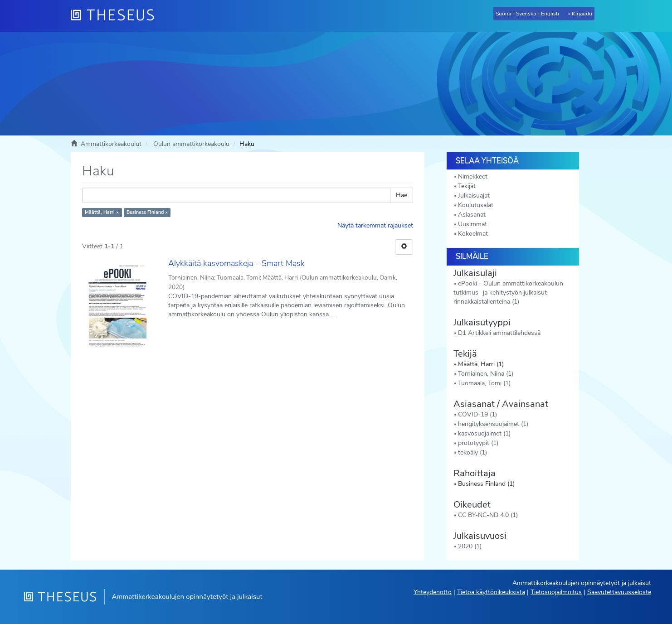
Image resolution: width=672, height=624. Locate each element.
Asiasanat (472, 215)
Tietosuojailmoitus (556, 592)
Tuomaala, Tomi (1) (484, 383)
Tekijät (467, 186)
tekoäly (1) (472, 452)
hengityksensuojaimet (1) (493, 424)
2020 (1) (470, 546)
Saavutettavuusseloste (619, 592)
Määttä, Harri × (102, 212)
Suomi (503, 14)
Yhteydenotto (433, 592)
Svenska (526, 14)
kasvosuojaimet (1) (484, 433)
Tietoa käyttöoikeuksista (491, 592)
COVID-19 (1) (477, 414)
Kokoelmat (473, 234)
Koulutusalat (476, 205)
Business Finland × (147, 212)
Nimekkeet (473, 177)
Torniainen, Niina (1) (486, 374)
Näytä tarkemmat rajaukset (375, 225)
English (550, 14)
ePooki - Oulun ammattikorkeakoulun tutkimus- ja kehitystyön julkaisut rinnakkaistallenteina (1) (508, 293)
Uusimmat (472, 224)
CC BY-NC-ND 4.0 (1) (488, 515)
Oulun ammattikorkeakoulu (191, 144)
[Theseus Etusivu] (116, 16)
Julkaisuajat (474, 196)
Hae (402, 195)
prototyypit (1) (478, 443)
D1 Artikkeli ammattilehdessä (499, 333)
